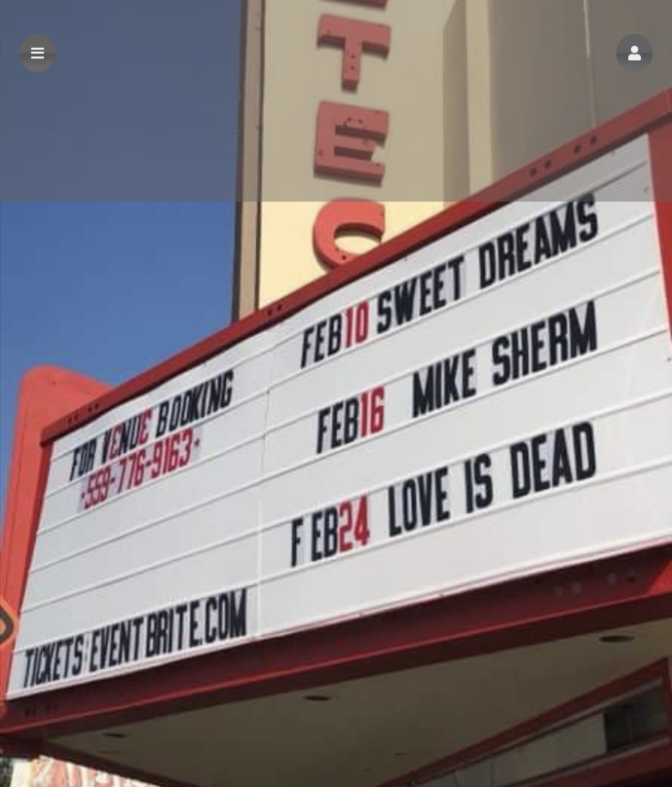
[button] (635, 53)
